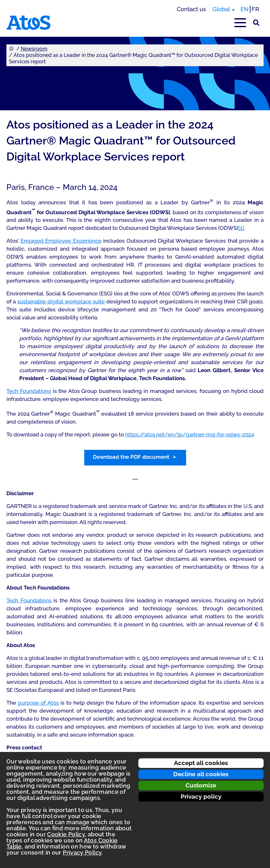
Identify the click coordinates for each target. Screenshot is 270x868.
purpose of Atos (38, 703)
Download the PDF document (131, 457)
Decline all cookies (201, 774)
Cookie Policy (66, 834)
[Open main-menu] (240, 23)
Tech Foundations (29, 391)
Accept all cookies (201, 763)
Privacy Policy (82, 852)
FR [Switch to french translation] (255, 9)
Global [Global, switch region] (221, 9)
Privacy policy (201, 796)
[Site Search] (256, 23)
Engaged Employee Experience (61, 241)
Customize (201, 785)
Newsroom (34, 49)
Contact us (191, 9)
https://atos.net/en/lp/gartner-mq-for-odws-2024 (190, 434)
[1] (241, 228)
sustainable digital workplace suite (61, 301)
